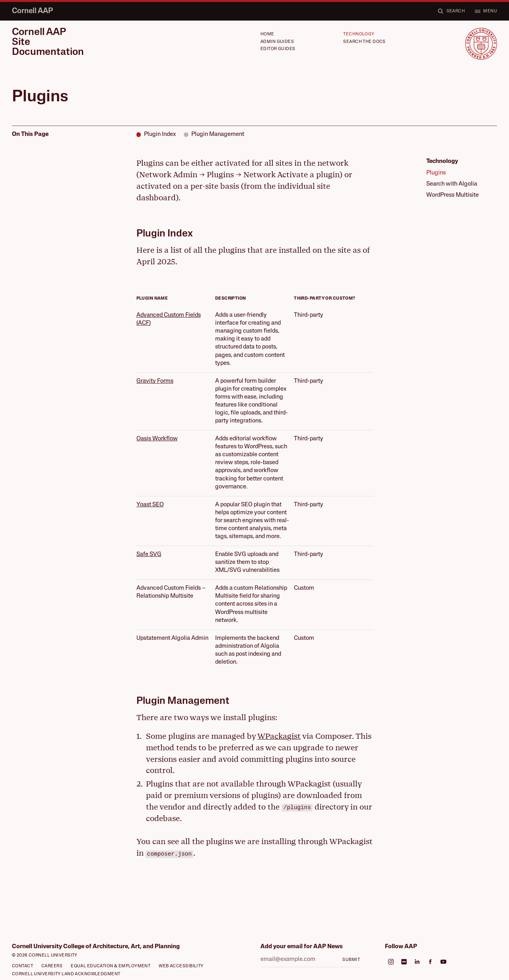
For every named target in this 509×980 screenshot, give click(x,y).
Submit (351, 960)
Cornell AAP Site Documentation (48, 43)
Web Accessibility (181, 966)
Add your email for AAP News (302, 947)
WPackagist (279, 736)
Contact (22, 966)
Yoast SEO (150, 505)
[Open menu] (486, 11)
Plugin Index (160, 135)
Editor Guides (278, 49)
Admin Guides (277, 42)
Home (267, 34)
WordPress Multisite (453, 195)
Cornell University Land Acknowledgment (66, 974)
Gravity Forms (155, 381)
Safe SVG (149, 555)
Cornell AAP (32, 12)
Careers (52, 966)
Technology (359, 34)
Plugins (436, 173)
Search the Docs (364, 42)
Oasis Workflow (157, 439)
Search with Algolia (452, 184)
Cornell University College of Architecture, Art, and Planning (96, 947)
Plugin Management (218, 135)
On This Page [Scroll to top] (30, 135)
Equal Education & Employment (111, 966)
